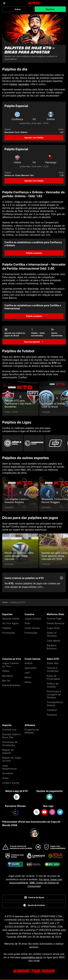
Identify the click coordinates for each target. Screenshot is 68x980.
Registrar (50, 9)
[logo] (34, 3)
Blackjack (8, 676)
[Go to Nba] (55, 443)
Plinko (28, 682)
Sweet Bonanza (56, 623)
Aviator (29, 663)
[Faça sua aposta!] (34, 342)
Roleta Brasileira (11, 685)
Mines (28, 677)
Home (5, 602)
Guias (5, 778)
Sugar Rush (53, 628)
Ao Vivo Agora (10, 623)
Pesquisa (52, 715)
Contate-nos (9, 730)
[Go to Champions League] (34, 443)
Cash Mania (53, 641)
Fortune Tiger (54, 619)
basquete (24, 84)
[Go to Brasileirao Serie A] (13, 443)
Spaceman (31, 668)
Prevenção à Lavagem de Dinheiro (54, 694)
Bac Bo (6, 681)
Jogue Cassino (33, 619)
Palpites (7, 628)
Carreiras (52, 710)
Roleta (6, 671)
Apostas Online (11, 619)
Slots (27, 623)
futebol (13, 84)
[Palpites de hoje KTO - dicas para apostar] (34, 39)
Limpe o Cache (11, 783)
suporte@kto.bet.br (32, 957)
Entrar (18, 9)
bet (51, 89)
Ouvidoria (8, 773)
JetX (27, 673)
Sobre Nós (53, 663)
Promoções (9, 633)
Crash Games (32, 628)
